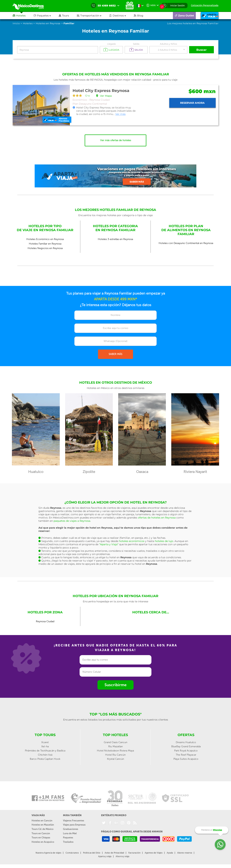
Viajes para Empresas (74, 825)
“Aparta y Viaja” (109, 544)
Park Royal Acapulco (186, 751)
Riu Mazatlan (115, 746)
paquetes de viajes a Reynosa (72, 521)
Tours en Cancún (41, 833)
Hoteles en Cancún (42, 821)
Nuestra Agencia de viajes (48, 853)
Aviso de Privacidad (114, 853)
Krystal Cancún (115, 759)
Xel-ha (45, 746)
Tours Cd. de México (43, 829)
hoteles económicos (132, 541)
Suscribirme (115, 685)
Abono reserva (185, 853)
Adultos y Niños (168, 44)
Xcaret (45, 742)
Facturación (134, 853)
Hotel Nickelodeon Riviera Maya (115, 751)
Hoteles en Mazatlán (43, 825)
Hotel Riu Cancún (115, 755)
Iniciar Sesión (177, 6)
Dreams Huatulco (186, 742)
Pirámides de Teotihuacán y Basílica (45, 751)
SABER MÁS (115, 354)
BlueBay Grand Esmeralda (186, 746)
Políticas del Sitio (92, 853)
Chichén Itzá (45, 755)
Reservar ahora (192, 103)
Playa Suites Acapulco (186, 759)
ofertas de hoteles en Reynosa (157, 518)
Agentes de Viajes (154, 853)
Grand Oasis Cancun (115, 742)
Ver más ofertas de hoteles (116, 140)
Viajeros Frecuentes (74, 821)
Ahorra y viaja (122, 856)
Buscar (202, 50)
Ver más (120, 114)
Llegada (111, 44)
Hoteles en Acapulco (43, 842)
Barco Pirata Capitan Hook (45, 759)
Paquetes (68, 838)
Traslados (68, 842)
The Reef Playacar (186, 755)
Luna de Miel (70, 833)
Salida (136, 44)
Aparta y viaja (105, 856)
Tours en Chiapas (41, 838)
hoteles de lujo (164, 541)
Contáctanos (72, 853)
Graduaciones (71, 829)
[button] (93, 16)
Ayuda (170, 853)
